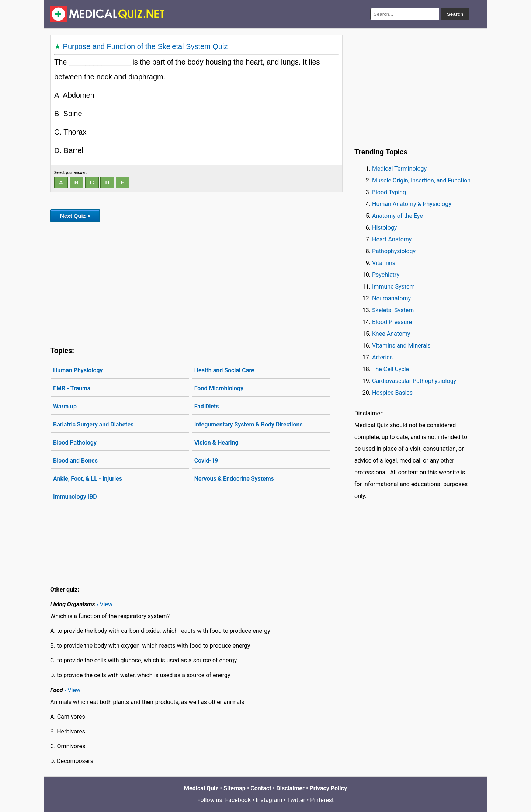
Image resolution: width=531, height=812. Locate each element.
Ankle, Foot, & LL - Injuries (88, 479)
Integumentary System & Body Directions (249, 424)
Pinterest (322, 800)
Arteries (382, 357)
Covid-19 (206, 461)
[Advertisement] (196, 283)
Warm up (65, 406)
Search (455, 14)
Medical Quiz (201, 788)
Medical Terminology (399, 169)
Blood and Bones (75, 461)
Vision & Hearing (216, 442)
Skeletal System (393, 310)
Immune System (393, 287)
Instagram (269, 800)
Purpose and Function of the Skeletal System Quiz (145, 46)
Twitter (296, 800)
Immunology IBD (75, 497)
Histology (384, 228)
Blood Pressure (392, 322)
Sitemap (235, 788)
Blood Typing (389, 192)
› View (105, 604)
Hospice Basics (392, 393)
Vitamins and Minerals (401, 346)
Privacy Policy (328, 788)
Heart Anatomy (392, 239)
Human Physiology (78, 370)
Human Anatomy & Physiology (412, 204)
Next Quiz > (75, 216)
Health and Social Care (224, 370)
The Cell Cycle (391, 369)
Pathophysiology (394, 251)
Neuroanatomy (391, 298)
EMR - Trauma (72, 388)
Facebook (238, 800)
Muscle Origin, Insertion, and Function (421, 180)
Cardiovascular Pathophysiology (414, 381)
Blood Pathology (75, 442)
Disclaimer (290, 788)
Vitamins (384, 263)
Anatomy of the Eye (398, 216)
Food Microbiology (219, 388)
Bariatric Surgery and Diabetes (93, 424)
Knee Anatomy (391, 334)
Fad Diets (207, 406)
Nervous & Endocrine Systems (234, 479)
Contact (261, 788)
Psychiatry (386, 275)
